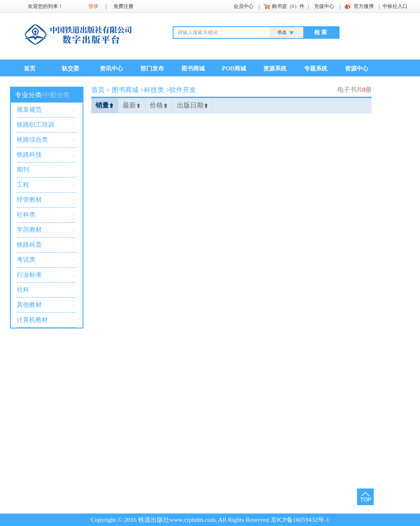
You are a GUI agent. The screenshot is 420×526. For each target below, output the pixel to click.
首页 (30, 69)
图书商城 (193, 69)
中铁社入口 (395, 6)
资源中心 (357, 69)
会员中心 (244, 6)
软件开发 (183, 90)
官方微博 (364, 6)
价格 (159, 105)
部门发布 (152, 69)
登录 (93, 6)
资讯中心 (111, 69)
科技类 (154, 90)
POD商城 (234, 69)
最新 (132, 105)
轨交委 (70, 69)
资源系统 (275, 69)
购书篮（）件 (288, 6)
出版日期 (193, 105)
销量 (105, 105)
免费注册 (123, 6)
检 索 (321, 32)
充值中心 (324, 6)
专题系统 (316, 69)
